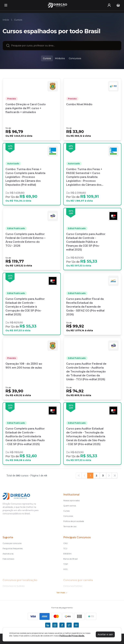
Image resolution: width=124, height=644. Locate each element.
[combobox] (65, 46)
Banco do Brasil (70, 559)
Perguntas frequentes (13, 548)
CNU (65, 543)
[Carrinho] (118, 5)
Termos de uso (70, 526)
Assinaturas (8, 554)
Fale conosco (8, 559)
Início (6, 20)
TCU (65, 548)
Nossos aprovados (71, 500)
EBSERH (67, 554)
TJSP (66, 564)
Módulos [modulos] (60, 58)
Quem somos (70, 506)
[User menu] (109, 5)
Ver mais (62, 593)
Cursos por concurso (12, 543)
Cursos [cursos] (47, 58)
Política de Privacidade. (72, 636)
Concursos (68, 516)
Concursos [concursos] (75, 58)
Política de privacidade (74, 521)
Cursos (18, 20)
